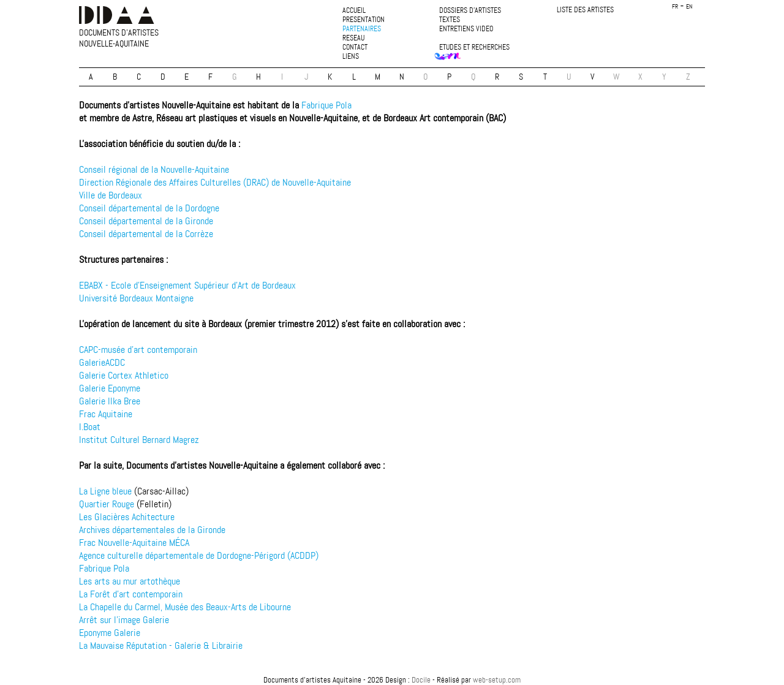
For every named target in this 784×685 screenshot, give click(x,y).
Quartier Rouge (107, 504)
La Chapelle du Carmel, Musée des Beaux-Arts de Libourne (185, 607)
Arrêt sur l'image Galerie (124, 620)
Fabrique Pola (326, 105)
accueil (354, 11)
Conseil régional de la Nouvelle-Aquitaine (154, 169)
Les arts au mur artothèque (130, 581)
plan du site (392, 669)
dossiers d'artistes (470, 11)
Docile (421, 680)
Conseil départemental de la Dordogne (149, 208)
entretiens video (466, 29)
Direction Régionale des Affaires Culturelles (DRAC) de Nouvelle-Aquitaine (215, 182)
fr (675, 6)
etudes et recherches (474, 47)
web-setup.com (497, 680)
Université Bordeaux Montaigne (136, 298)
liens (351, 57)
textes (450, 20)
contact (355, 47)
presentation (364, 20)
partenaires (362, 29)
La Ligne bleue (105, 491)
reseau (353, 38)
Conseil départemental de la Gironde (146, 221)
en (689, 6)
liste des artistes (585, 10)
